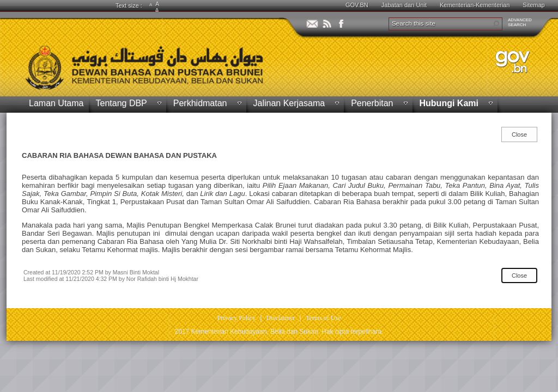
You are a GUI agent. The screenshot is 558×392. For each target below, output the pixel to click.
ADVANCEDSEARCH (520, 22)
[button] (496, 24)
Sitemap (533, 5)
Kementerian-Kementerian (475, 5)
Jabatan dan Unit (404, 5)
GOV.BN (357, 5)
